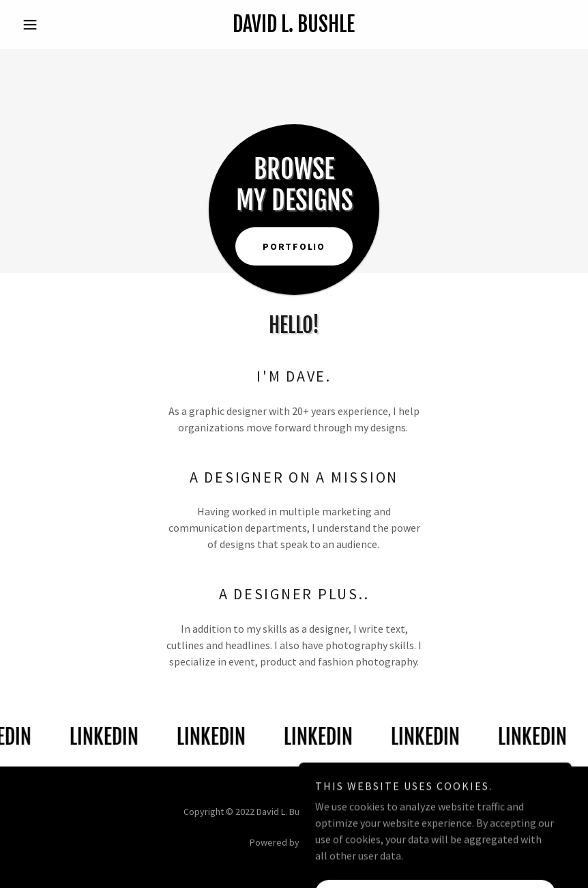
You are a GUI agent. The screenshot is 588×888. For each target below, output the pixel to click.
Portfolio (294, 246)
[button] (58, 25)
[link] (294, 28)
